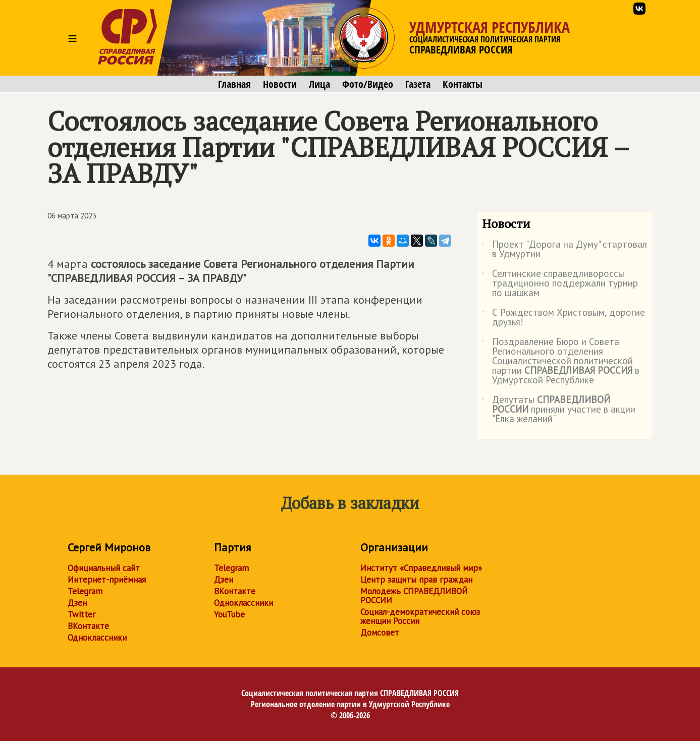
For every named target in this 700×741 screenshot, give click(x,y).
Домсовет (380, 633)
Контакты (463, 84)
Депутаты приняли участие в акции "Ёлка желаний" (559, 410)
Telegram (85, 591)
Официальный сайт (104, 568)
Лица (319, 84)
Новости (280, 84)
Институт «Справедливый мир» (421, 568)
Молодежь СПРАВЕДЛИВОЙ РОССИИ (414, 596)
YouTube (229, 614)
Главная (234, 84)
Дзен (77, 603)
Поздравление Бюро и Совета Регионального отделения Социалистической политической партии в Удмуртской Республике (561, 361)
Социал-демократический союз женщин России (420, 616)
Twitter (82, 614)
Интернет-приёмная (107, 580)
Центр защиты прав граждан (416, 580)
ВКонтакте (88, 626)
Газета (418, 84)
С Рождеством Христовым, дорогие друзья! (563, 318)
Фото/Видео (368, 84)
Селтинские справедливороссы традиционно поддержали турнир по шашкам (560, 284)
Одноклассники (97, 638)
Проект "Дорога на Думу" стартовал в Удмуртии (564, 250)
